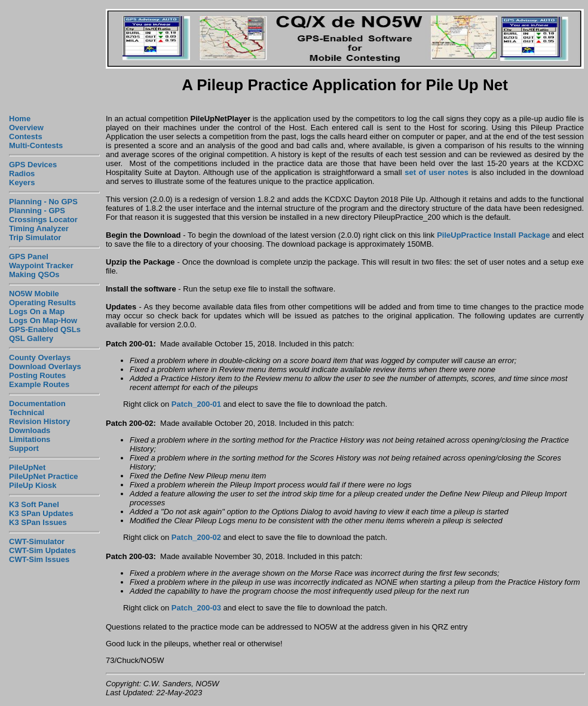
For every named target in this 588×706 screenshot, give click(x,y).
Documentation (37, 403)
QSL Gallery (31, 338)
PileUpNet (27, 467)
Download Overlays (45, 366)
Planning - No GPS (43, 202)
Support (24, 448)
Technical (27, 412)
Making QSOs (34, 274)
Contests (26, 136)
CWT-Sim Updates (42, 550)
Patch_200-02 (196, 537)
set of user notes (437, 172)
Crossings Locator (43, 220)
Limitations (30, 439)
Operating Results (42, 303)
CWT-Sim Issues (39, 559)
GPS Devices (33, 165)
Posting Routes (37, 375)
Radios (22, 174)
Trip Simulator (35, 237)
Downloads (30, 430)
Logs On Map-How (43, 320)
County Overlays (40, 357)
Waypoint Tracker (41, 265)
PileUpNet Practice (44, 476)
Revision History (40, 421)
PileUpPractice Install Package (493, 235)
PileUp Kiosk (33, 485)
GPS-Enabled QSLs (45, 329)
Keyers (22, 182)
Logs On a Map (37, 311)
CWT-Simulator (37, 541)
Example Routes (39, 384)
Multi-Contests (36, 145)
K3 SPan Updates (41, 513)
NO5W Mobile (34, 294)
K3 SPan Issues (38, 522)
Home (20, 119)
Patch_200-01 (196, 404)
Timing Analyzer (39, 228)
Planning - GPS (37, 211)
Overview (26, 128)
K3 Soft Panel (34, 504)
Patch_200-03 (196, 608)
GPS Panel (29, 257)
